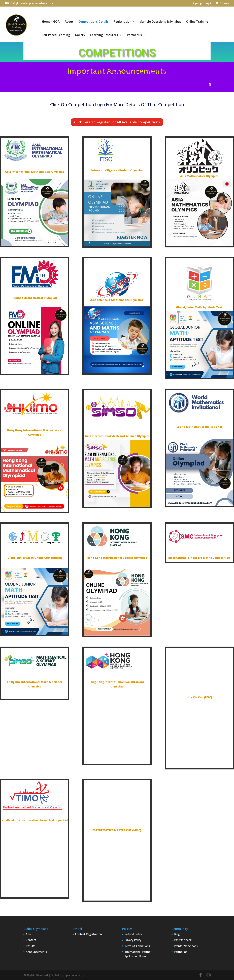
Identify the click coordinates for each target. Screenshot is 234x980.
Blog (177, 934)
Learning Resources (106, 35)
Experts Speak (183, 940)
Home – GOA (51, 22)
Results (31, 946)
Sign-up (197, 3)
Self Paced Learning (56, 35)
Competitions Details (93, 22)
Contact (31, 940)
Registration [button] (124, 22)
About (69, 22)
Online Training (197, 22)
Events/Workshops (186, 946)
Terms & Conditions (137, 946)
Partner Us (136, 35)
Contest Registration (88, 934)
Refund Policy (133, 934)
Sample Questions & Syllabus (161, 22)
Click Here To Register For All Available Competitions (117, 122)
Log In (209, 3)
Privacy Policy (133, 940)
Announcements (36, 952)
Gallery (80, 35)
